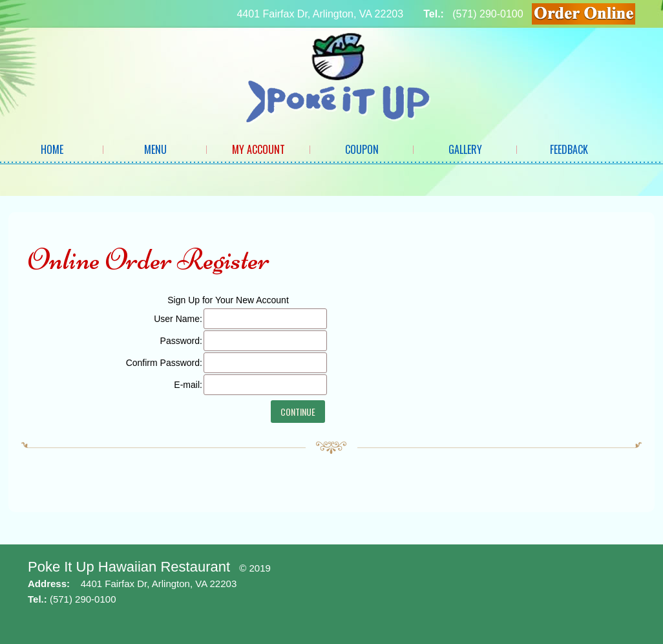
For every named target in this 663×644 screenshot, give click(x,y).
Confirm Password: (164, 363)
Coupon (362, 149)
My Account (258, 149)
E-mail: (188, 385)
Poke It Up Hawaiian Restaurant (129, 567)
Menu (155, 149)
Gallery (465, 149)
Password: (181, 341)
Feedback (569, 149)
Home (52, 149)
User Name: (178, 319)
